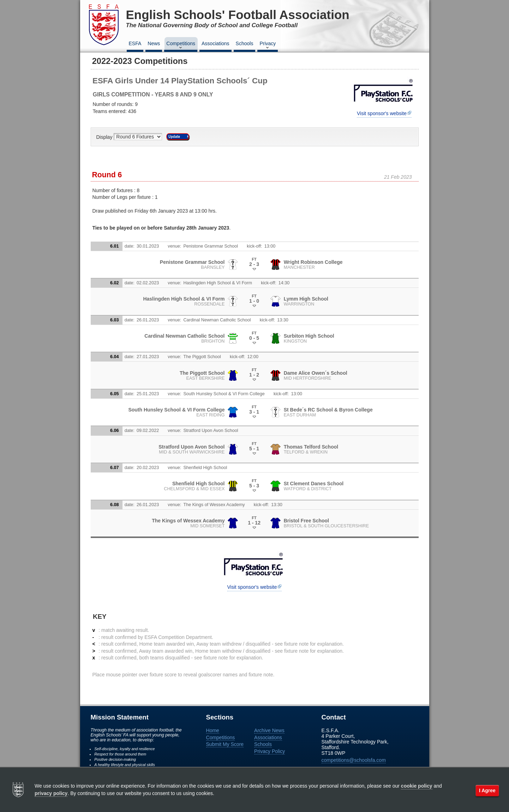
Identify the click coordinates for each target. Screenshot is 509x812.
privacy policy (51, 793)
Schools (245, 43)
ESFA (135, 43)
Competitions (181, 46)
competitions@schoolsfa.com (354, 760)
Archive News (269, 730)
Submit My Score (225, 744)
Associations (215, 43)
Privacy (268, 46)
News (154, 43)
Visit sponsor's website (382, 113)
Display (105, 137)
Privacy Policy (270, 751)
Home (213, 730)
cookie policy (417, 786)
